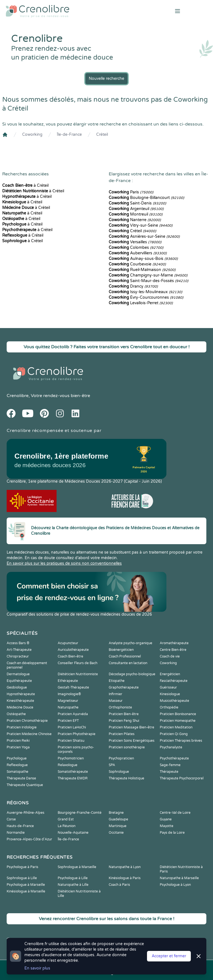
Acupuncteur (68, 643)
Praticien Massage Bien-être (131, 727)
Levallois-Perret (141, 303)
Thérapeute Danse (21, 778)
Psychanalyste (171, 747)
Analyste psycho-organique (130, 643)
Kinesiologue (170, 694)
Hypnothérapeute (21, 694)
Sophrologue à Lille (22, 878)
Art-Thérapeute (19, 650)
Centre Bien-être (173, 650)
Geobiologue (17, 687)
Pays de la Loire (172, 833)
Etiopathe (117, 681)
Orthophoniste (120, 707)
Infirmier (116, 694)
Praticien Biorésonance (178, 714)
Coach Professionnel (125, 656)
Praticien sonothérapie (127, 747)
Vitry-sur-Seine (141, 225)
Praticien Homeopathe (178, 721)
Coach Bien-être (70, 656)
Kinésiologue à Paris (125, 878)
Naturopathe (68, 707)
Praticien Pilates (122, 734)
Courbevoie (137, 264)
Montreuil (136, 214)
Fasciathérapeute (174, 681)
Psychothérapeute (174, 758)
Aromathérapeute (174, 643)
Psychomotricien (71, 758)
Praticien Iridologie (22, 727)
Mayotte (167, 826)
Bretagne (116, 813)
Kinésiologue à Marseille (26, 891)
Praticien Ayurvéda (73, 714)
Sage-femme (170, 765)
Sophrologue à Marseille (77, 867)
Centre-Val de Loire (175, 813)
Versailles (135, 242)
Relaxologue (68, 765)
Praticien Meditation (176, 727)
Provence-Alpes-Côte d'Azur (29, 839)
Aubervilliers (138, 253)
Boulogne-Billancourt (146, 198)
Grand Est (66, 819)
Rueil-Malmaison (142, 270)
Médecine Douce (20, 707)
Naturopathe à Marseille (179, 878)
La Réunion (67, 826)
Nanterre (135, 220)
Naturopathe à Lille (73, 885)
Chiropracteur (18, 656)
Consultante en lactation (128, 663)
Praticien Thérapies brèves (181, 741)
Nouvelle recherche (106, 79)
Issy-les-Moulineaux (145, 292)
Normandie (16, 833)
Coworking (32, 135)
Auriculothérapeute (73, 650)
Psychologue (17, 758)
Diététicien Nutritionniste (78, 674)
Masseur (116, 701)
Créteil (102, 135)
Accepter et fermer (169, 956)
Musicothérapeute (174, 701)
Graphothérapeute (124, 687)
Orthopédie (169, 707)
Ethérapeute (68, 681)
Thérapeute (169, 772)
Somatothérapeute (73, 772)
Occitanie (116, 833)
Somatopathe (17, 772)
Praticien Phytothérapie (77, 734)
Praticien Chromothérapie (27, 721)
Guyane (166, 819)
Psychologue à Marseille (26, 885)
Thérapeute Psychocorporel (182, 778)
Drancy (133, 286)
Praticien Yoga (18, 747)
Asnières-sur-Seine (144, 236)
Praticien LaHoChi (72, 727)
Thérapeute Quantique (25, 785)
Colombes (136, 248)
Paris (131, 192)
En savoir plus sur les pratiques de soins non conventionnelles (64, 563)
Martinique (118, 826)
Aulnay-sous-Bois (143, 259)
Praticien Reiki (18, 741)
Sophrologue (119, 772)
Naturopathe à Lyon (125, 867)
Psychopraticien (121, 758)
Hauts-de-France (20, 826)
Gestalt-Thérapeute (73, 687)
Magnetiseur (68, 701)
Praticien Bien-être (124, 714)
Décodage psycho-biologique (132, 674)
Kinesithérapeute (20, 701)
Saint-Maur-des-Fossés (149, 281)
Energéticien (170, 674)
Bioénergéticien (121, 650)
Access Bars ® (18, 643)
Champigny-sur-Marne (148, 275)
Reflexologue (17, 765)
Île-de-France (69, 135)
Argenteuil (136, 209)
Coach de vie (170, 656)
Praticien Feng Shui (124, 721)
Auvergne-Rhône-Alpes (26, 813)
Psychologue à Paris (22, 867)
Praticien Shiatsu (71, 741)
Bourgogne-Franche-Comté (80, 813)
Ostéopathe (16, 714)
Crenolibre (18, 396)
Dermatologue (18, 674)
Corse (11, 819)
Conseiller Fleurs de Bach (78, 663)
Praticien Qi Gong (174, 734)
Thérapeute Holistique (126, 778)
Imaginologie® (69, 694)
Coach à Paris (119, 885)
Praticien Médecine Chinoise (29, 734)
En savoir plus (37, 968)
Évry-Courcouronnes (146, 297)
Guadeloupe (118, 819)
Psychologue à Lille (73, 878)
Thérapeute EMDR (73, 778)
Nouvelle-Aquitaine (73, 833)
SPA (112, 765)
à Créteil (25, 185)
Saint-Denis (137, 203)
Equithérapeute (19, 681)
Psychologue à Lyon (175, 885)
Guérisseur (168, 687)
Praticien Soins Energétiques (132, 741)
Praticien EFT (68, 721)
